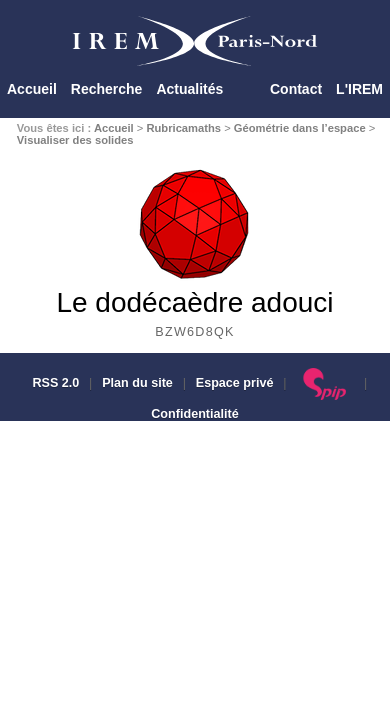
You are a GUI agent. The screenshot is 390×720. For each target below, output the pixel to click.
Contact (296, 89)
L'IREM (359, 89)
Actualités (189, 89)
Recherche (107, 89)
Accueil (32, 89)
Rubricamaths (183, 128)
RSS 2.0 (54, 383)
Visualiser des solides (75, 140)
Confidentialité (194, 414)
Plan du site (137, 383)
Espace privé (235, 383)
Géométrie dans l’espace (300, 128)
